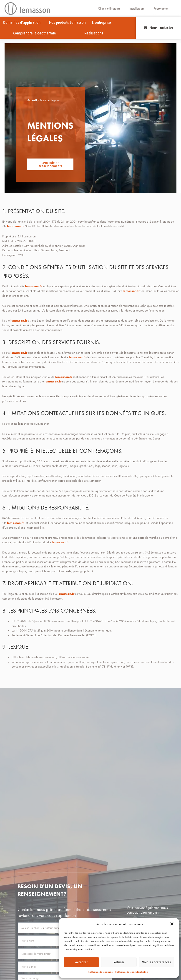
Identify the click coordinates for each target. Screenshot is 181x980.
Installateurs (137, 9)
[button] (172, 924)
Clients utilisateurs (109, 9)
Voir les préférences (156, 962)
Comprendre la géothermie (36, 33)
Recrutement (161, 9)
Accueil (30, 100)
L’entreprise (103, 23)
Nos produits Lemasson (67, 23)
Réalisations (94, 33)
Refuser (119, 962)
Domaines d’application (23, 23)
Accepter (81, 962)
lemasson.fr (15, 226)
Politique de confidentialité (131, 972)
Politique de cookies (100, 972)
